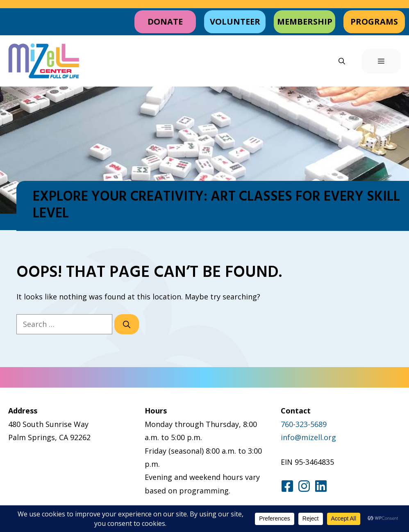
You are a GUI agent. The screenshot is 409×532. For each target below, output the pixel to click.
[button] (342, 61)
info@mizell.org (308, 437)
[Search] (127, 324)
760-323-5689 (304, 424)
